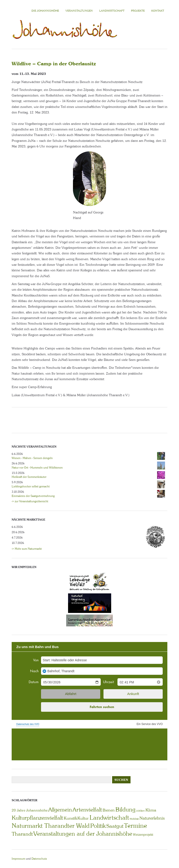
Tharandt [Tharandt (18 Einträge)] (22, 834)
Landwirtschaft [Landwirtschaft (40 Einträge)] (109, 818)
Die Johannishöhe (45, 11)
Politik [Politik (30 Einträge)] (98, 826)
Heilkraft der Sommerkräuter (29, 477)
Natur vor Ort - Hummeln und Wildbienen (37, 468)
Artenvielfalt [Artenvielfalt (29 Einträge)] (87, 810)
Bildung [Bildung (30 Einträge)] (125, 810)
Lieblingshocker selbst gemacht (31, 486)
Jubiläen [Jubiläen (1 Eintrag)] (140, 811)
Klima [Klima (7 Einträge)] (151, 810)
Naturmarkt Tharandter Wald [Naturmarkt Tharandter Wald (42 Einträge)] (51, 826)
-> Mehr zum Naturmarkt (27, 549)
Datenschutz (39, 859)
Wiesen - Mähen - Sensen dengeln (32, 458)
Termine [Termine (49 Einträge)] (136, 826)
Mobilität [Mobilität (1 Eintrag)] (134, 819)
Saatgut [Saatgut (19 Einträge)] (115, 826)
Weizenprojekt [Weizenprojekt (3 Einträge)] (143, 835)
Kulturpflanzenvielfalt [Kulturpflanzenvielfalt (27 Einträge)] (37, 818)
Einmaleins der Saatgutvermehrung (33, 496)
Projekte (138, 11)
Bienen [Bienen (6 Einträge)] (109, 810)
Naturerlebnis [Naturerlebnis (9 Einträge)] (152, 818)
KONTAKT (158, 11)
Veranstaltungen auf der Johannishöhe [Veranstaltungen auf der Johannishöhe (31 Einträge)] (83, 834)
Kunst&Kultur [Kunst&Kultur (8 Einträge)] (76, 818)
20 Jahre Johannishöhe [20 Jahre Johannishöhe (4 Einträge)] (30, 810)
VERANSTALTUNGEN (79, 11)
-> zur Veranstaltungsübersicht (30, 501)
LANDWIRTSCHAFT (112, 11)
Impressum (18, 859)
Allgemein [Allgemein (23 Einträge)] (60, 810)
